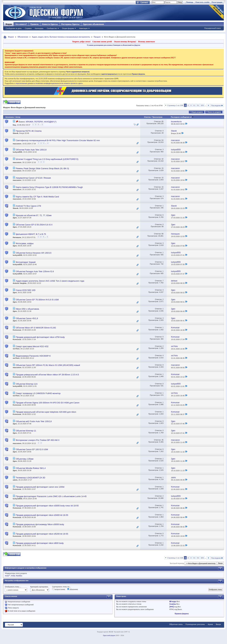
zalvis (15, 480)
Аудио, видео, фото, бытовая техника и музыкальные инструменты (61, 37)
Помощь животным (147, 42)
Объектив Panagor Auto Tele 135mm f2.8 (35, 271)
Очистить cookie (202, 2)
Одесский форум (109, 635)
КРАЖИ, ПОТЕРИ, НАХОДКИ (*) (41, 122)
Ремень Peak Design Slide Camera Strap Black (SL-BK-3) (42, 168)
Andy (13, 576)
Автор (18, 117)
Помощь (190, 2)
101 (202, 105)
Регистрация (217, 2)
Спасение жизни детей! (102, 42)
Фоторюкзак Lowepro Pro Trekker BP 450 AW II (38, 440)
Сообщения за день (14, 28)
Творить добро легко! (81, 42)
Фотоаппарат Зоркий (26, 262)
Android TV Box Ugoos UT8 (28, 206)
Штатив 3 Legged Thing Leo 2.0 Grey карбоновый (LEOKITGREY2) (47, 159)
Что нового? (21, 24)
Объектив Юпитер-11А (27, 384)
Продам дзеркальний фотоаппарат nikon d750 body (40, 337)
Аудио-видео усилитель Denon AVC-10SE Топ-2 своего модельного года (50, 281)
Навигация (83, 28)
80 (163, 234)
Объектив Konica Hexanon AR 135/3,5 (34, 253)
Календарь (39, 28)
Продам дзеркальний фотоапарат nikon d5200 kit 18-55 (42, 534)
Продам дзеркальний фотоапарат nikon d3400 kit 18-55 (42, 515)
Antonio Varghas (20, 283)
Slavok (16, 133)
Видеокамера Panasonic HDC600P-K (33, 356)
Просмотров (157, 117)
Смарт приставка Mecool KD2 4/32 (32, 346)
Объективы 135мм (25, 459)
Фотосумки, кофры (25, 243)
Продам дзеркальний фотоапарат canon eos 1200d (40, 487)
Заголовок (10, 117)
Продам (97, 37)
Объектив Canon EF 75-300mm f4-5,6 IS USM (37, 300)
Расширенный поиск (212, 28)
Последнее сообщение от (182, 117)
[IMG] (172, 607)
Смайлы (173, 604)
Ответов (147, 117)
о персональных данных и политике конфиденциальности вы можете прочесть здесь (48, 83)
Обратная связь (176, 624)
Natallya (19, 576)
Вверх (220, 563)
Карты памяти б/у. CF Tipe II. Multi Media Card (37, 197)
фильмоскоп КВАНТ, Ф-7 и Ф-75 (31, 234)
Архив (210, 624)
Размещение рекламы (195, 624)
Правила (35, 24)
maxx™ (8, 576)
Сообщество (52, 28)
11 (194, 105)
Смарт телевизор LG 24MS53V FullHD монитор (38, 393)
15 (163, 168)
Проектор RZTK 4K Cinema (29, 131)
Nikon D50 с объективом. (28, 309)
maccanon (17, 144)
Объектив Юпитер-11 (26, 431)
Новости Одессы (50, 24)
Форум (9, 24)
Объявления (23, 37)
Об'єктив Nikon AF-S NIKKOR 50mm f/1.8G (36, 328)
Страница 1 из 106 (175, 105)
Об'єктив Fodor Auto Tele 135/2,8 (31, 150)
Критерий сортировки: (39, 587)
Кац (14, 125)
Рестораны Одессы (70, 24)
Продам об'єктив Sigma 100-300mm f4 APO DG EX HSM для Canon (48, 403)
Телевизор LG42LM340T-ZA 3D (31, 478)
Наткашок (17, 237)
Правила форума (182, 614)
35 (163, 440)
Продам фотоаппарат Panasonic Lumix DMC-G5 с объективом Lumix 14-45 (51, 496)
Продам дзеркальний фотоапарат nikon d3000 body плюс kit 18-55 (47, 506)
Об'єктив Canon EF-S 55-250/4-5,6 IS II (34, 225)
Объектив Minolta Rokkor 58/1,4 (31, 468)
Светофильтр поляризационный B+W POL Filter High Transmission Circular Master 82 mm (58, 140)
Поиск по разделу (214, 112)
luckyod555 (17, 152)
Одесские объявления (93, 24)
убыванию (73, 589)
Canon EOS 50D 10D (26, 290)
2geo (15, 218)
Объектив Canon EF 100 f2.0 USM (32, 449)
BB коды (173, 601)
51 (198, 105)
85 (163, 121)
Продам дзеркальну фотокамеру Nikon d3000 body (40, 524)
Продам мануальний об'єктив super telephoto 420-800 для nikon (46, 412)
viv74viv (16, 349)
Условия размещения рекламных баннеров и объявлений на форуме (113, 45)
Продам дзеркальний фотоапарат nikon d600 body (40, 543)
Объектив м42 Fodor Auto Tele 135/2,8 (34, 421)
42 (163, 159)
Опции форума (68, 28)
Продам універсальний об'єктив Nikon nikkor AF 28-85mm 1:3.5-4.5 (47, 375)
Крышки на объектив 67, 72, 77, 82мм (34, 215)
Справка (28, 28)
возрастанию (59, 589)
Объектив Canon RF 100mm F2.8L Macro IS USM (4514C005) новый (48, 365)
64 (163, 140)
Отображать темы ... (13, 587)
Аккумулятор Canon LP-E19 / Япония (33, 178)
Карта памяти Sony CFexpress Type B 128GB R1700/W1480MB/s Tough (49, 187)
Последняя (217, 105)
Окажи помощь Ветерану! (125, 42)
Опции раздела (197, 112)
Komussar (17, 330)
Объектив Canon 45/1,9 (27, 318)
